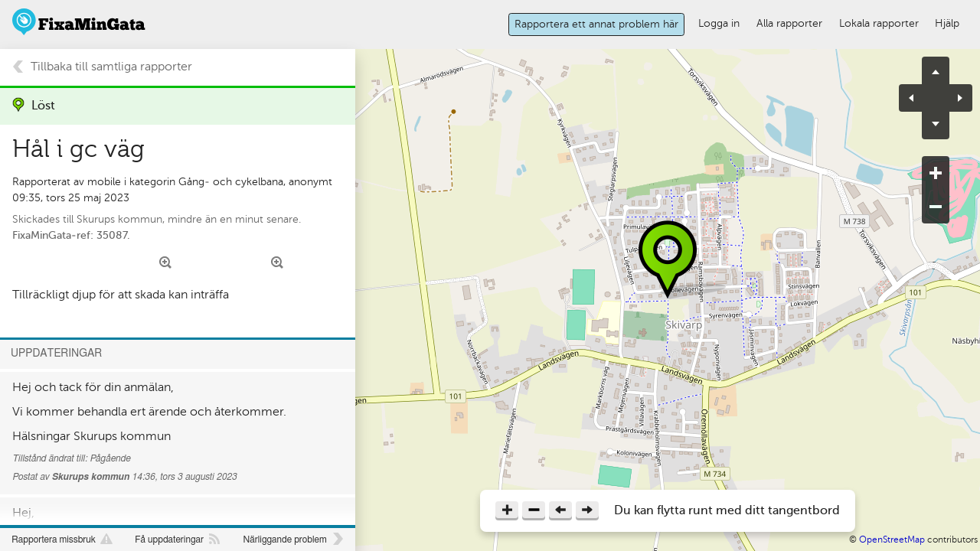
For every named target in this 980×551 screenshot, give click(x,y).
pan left (917, 98)
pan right (954, 98)
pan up (936, 70)
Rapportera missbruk (54, 540)
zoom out (936, 207)
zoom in (936, 173)
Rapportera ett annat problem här (596, 24)
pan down (936, 126)
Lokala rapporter (879, 23)
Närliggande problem (284, 540)
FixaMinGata (79, 22)
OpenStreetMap (892, 540)
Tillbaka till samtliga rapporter (111, 67)
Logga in (719, 23)
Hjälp (947, 23)
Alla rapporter (789, 23)
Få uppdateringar (169, 540)
